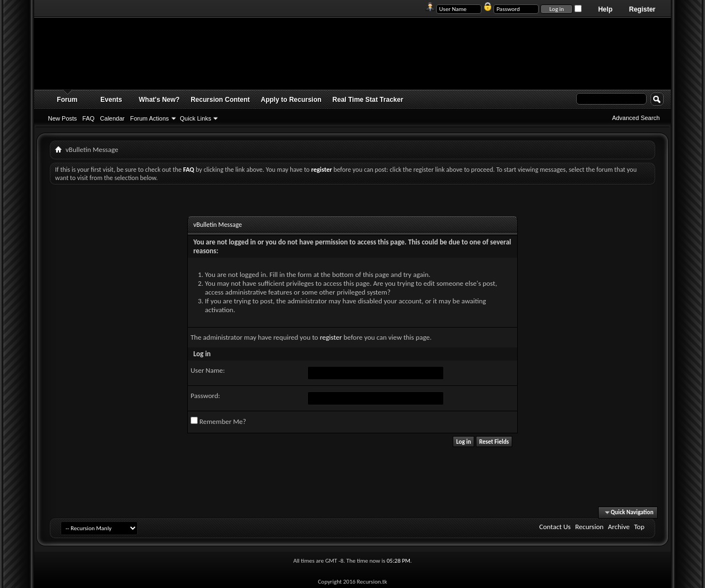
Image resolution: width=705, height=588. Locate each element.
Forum (67, 100)
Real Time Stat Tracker (368, 100)
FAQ (89, 118)
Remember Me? (218, 421)
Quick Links (196, 118)
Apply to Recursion (291, 100)
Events (111, 100)
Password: (205, 396)
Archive (619, 527)
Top (639, 527)
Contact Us (555, 527)
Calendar (113, 118)
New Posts (63, 118)
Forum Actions (149, 118)
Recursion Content (220, 100)
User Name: (208, 370)
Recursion (589, 527)
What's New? (159, 100)
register (331, 337)
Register (642, 9)
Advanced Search (636, 118)
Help (605, 9)
